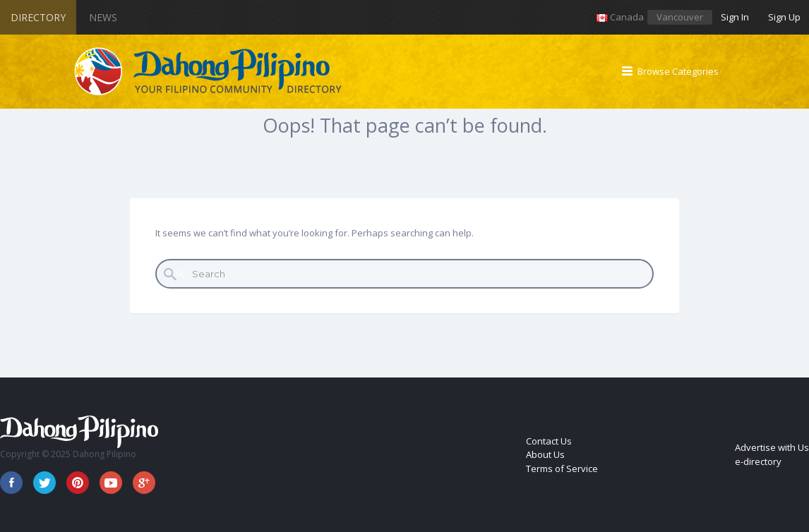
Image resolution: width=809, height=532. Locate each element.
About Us (545, 454)
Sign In (735, 17)
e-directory (758, 461)
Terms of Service (562, 468)
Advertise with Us (772, 447)
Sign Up (784, 17)
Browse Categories (678, 71)
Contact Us (549, 441)
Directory (38, 17)
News (103, 17)
